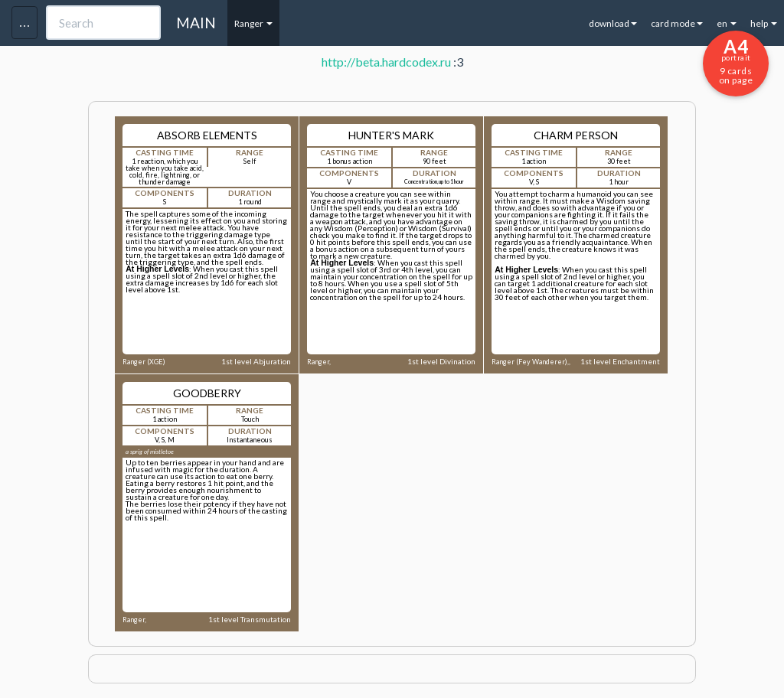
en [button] (727, 23)
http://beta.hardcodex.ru (386, 62)
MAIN (196, 23)
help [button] (764, 23)
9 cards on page (736, 60)
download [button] (613, 23)
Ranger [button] (253, 23)
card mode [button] (677, 23)
